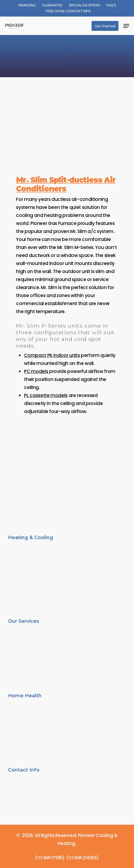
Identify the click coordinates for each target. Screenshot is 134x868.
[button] (126, 26)
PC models (36, 371)
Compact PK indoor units (52, 355)
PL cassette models (46, 395)
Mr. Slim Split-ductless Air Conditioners (66, 184)
